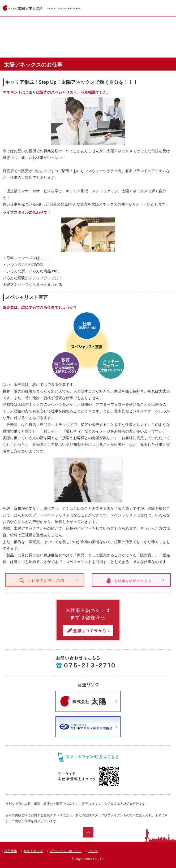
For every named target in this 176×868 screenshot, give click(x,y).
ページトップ (88, 832)
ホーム (35, 26)
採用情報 (11, 851)
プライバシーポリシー (66, 851)
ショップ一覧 (139, 26)
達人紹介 (35, 45)
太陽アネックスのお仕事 (87, 45)
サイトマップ (33, 851)
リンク (93, 851)
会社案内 (139, 45)
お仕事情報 (87, 26)
